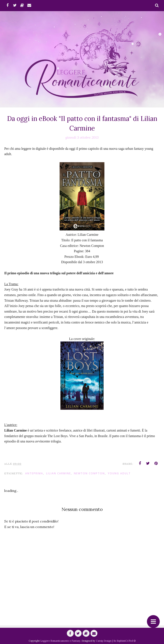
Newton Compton (89, 473)
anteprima (34, 473)
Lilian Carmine (59, 473)
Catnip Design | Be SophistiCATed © (116, 641)
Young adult (119, 473)
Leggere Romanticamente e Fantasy (60, 641)
